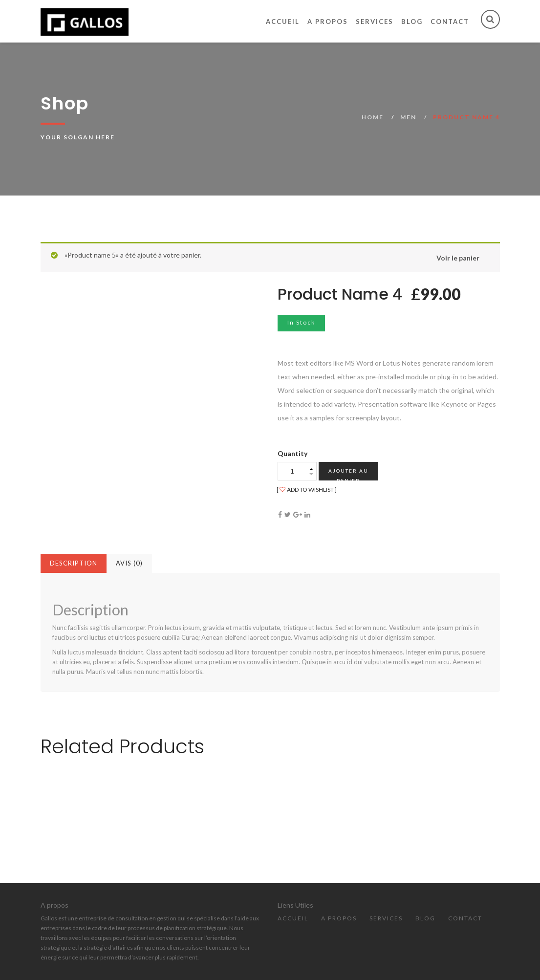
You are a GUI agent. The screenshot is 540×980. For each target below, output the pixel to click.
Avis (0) (129, 563)
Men (408, 117)
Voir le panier (458, 258)
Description (74, 563)
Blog (412, 22)
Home (373, 117)
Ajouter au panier (348, 474)
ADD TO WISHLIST (307, 490)
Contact (450, 22)
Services (375, 22)
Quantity (292, 453)
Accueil (283, 22)
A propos (328, 22)
